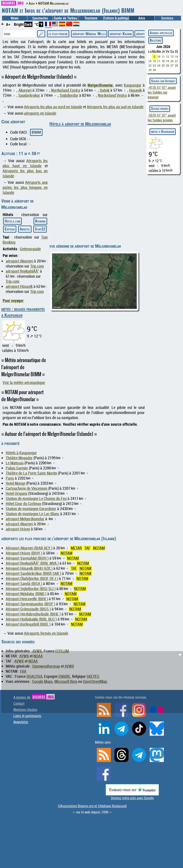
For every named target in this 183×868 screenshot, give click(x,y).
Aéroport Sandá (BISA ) (24, 584)
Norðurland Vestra (112, 95)
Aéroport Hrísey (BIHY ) (24, 553)
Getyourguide (30, 249)
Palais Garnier (17, 468)
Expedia (10, 229)
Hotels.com (12, 221)
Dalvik (105, 90)
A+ (8, 24)
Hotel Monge (16, 483)
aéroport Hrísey (18, 529)
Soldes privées (160, 108)
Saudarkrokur (29, 95)
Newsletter (21, 722)
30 (154, 70)
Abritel (25, 229)
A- (3, 24)
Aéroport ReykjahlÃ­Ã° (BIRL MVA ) (32, 563)
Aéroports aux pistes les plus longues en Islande (25, 187)
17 (159, 61)
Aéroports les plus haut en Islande (25, 163)
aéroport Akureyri (19, 261)
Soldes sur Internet (163, 81)
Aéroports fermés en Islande (46, 633)
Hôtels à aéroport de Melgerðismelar (80, 124)
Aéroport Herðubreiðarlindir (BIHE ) (33, 614)
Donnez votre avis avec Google (132, 798)
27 (172, 65)
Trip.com (37, 266)
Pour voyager (13, 300)
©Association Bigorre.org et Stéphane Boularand (92, 806)
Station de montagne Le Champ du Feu (36, 499)
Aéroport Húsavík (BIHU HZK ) (29, 568)
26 (168, 65)
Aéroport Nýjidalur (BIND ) (26, 594)
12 (168, 57)
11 (163, 57)
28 (176, 65)
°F (41, 24)
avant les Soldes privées (162, 118)
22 (150, 65)
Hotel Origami (17, 493)
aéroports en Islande (40, 113)
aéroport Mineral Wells (89, 34)
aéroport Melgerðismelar (25, 519)
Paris (10, 478)
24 (159, 65)
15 (150, 61)
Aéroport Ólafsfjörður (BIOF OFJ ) (32, 578)
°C (36, 24)
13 (172, 57)
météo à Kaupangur (163, 131)
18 (163, 61)
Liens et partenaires (27, 716)
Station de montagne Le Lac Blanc (33, 514)
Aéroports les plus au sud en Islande (115, 107)
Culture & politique (116, 18)
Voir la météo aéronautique (24, 383)
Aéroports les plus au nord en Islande (53, 107)
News (15, 18)
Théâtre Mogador (19, 458)
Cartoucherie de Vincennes (27, 488)
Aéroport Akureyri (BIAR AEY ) (29, 548)
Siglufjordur (69, 95)
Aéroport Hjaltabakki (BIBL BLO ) (31, 619)
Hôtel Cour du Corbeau (23, 504)
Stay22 (40, 229)
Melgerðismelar (100, 85)
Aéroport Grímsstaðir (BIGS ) (28, 609)
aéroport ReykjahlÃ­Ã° (22, 271)
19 (168, 61)
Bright (19, 24)
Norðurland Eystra (66, 90)
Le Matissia (15, 463)
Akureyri (25, 90)
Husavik (135, 90)
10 (159, 57)
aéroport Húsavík (19, 286)
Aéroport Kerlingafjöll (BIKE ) (28, 624)
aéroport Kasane (121, 34)
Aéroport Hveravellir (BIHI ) (27, 599)
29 (150, 70)
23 (154, 65)
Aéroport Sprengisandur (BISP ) (30, 604)
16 (154, 61)
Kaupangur (133, 85)
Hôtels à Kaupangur (21, 453)
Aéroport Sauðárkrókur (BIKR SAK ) (33, 573)
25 (163, 65)
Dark (28, 24)
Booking (40, 221)
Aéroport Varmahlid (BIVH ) (27, 558)
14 (176, 57)
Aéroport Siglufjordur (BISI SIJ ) (31, 589)
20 (172, 61)
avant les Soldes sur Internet (162, 92)
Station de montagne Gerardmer (31, 509)
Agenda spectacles (161, 33)
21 (176, 61)
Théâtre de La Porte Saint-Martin (31, 473)
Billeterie (155, 40)
